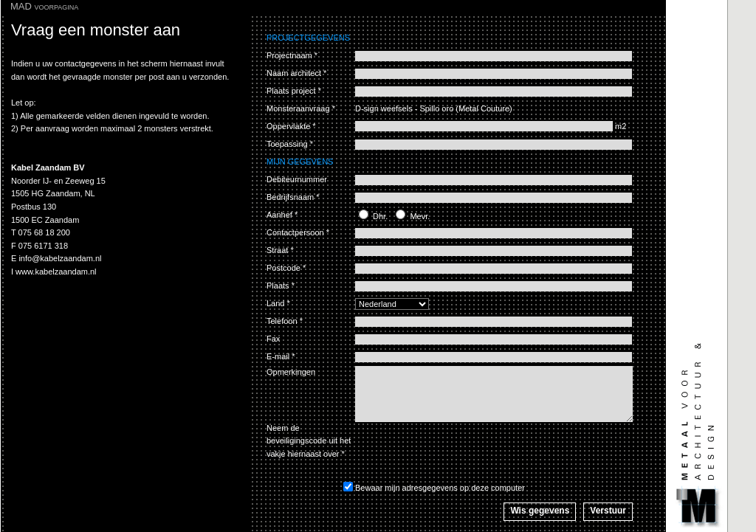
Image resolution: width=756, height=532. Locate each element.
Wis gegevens (540, 511)
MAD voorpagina (44, 6)
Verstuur (608, 511)
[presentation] (467, 451)
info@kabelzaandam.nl (60, 258)
